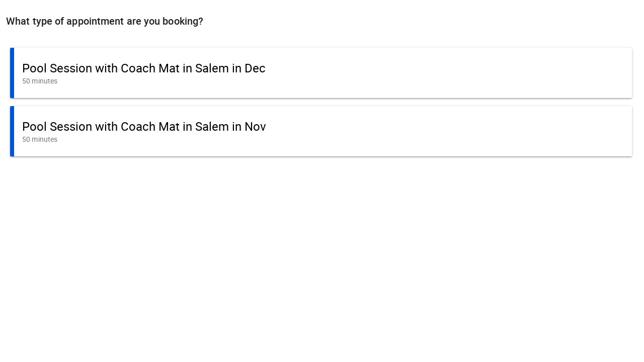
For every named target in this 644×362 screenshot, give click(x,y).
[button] (321, 73)
